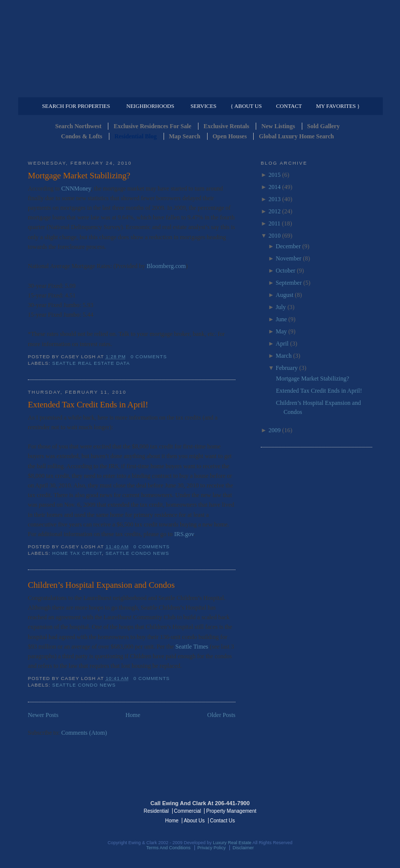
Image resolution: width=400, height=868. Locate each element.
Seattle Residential (200, 48)
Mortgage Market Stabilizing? (79, 176)
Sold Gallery (324, 126)
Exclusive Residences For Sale (152, 126)
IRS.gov (184, 534)
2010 (274, 236)
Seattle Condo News (137, 553)
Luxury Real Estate (328, 810)
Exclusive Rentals (226, 126)
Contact (289, 106)
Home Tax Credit (77, 553)
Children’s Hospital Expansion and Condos (101, 585)
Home (133, 715)
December (288, 246)
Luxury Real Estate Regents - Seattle (72, 810)
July (281, 307)
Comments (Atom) (84, 733)
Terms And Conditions (169, 848)
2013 (274, 199)
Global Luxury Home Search (296, 136)
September (289, 283)
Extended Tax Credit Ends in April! (88, 405)
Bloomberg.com (166, 266)
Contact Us (223, 821)
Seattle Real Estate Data (91, 363)
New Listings (278, 126)
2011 (274, 223)
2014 (274, 187)
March (284, 356)
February (287, 368)
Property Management (319, 89)
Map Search (185, 136)
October (286, 271)
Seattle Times (192, 647)
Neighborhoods (150, 106)
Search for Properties (76, 106)
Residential (156, 811)
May (282, 331)
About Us (194, 821)
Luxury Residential (80, 89)
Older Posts (221, 715)
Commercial (198, 89)
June (282, 319)
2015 (274, 175)
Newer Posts (43, 715)
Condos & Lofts (82, 136)
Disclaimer (243, 848)
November (289, 258)
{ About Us (246, 106)
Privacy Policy (212, 848)
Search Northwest (78, 126)
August (285, 295)
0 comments (149, 357)
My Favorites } (338, 106)
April (282, 344)
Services (203, 106)
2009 (274, 430)
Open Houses (230, 136)
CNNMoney (76, 188)
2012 (274, 211)
